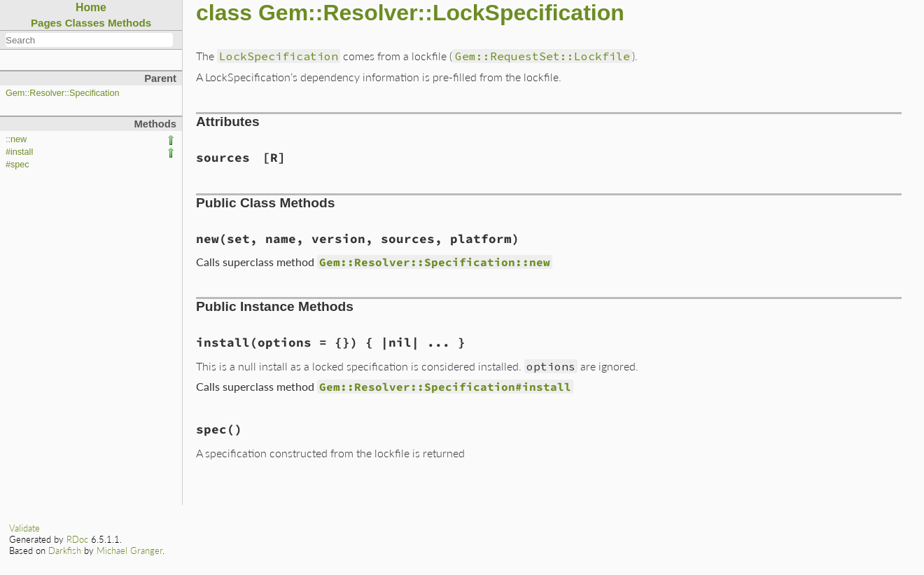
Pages (47, 23)
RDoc (77, 539)
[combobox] (89, 40)
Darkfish (65, 550)
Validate (24, 528)
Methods (129, 23)
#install (19, 152)
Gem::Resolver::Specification (62, 93)
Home (91, 7)
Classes (85, 23)
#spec (17, 165)
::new (16, 139)
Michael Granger (129, 550)
